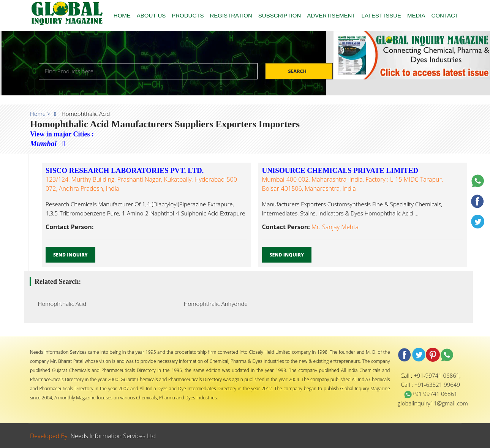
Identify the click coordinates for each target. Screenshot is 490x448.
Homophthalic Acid (60, 304)
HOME (122, 15)
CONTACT (445, 15)
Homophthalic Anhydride (213, 304)
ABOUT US (151, 15)
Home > (40, 114)
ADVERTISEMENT (331, 15)
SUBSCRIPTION (280, 15)
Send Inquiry (70, 255)
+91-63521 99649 (437, 385)
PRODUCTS (188, 15)
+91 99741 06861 (431, 394)
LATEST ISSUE (381, 15)
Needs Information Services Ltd (113, 436)
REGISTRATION (231, 15)
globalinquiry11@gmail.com (433, 403)
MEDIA (416, 15)
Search (298, 71)
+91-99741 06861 (436, 375)
